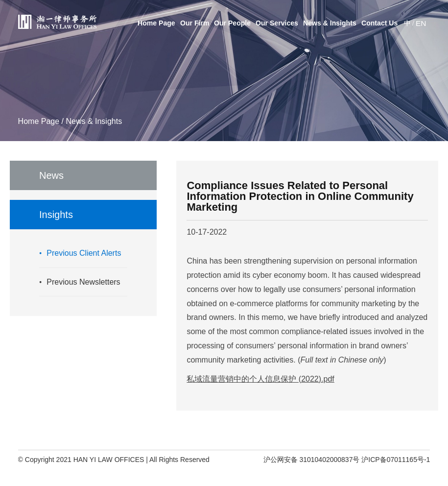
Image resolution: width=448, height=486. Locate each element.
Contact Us (379, 23)
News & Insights (330, 23)
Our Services (277, 23)
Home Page (156, 23)
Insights (56, 215)
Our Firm (195, 23)
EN (421, 23)
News (51, 175)
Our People (232, 23)
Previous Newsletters (83, 282)
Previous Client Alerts (84, 253)
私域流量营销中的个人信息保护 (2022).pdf (260, 379)
